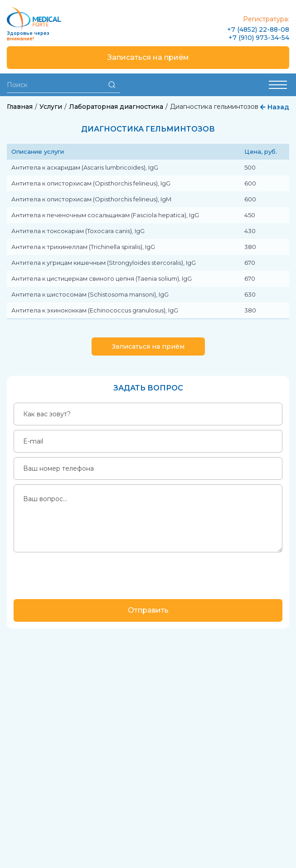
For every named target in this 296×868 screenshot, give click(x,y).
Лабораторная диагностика (116, 107)
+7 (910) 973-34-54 (259, 38)
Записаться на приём (148, 57)
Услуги (51, 107)
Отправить (148, 610)
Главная (20, 107)
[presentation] (82, 575)
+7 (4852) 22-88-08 (258, 29)
